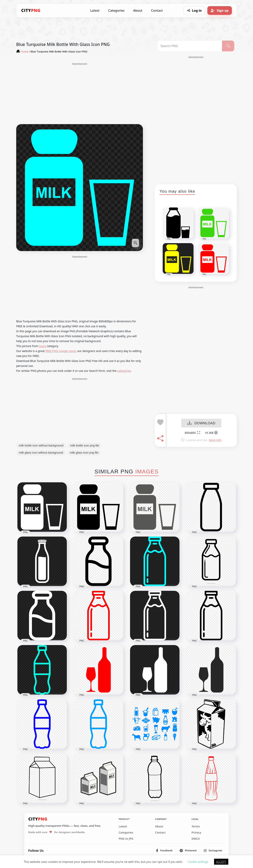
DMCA (196, 839)
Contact (157, 10)
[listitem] (164, 851)
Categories (116, 10)
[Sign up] (220, 10)
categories (124, 371)
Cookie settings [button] (198, 862)
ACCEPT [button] (221, 862)
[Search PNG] (190, 46)
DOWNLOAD (201, 423)
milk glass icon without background (41, 453)
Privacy (196, 833)
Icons (43, 346)
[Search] (228, 46)
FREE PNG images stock (60, 351)
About (138, 10)
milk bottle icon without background (41, 445)
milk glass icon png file (84, 453)
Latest (95, 10)
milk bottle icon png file (85, 445)
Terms (196, 826)
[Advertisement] (80, 93)
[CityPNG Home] (31, 10)
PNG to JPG (126, 839)
